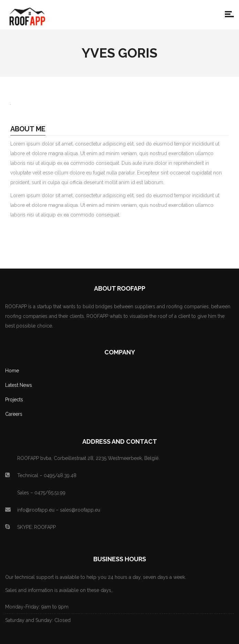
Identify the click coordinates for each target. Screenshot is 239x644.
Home (12, 371)
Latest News (19, 385)
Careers (14, 414)
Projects (14, 400)
